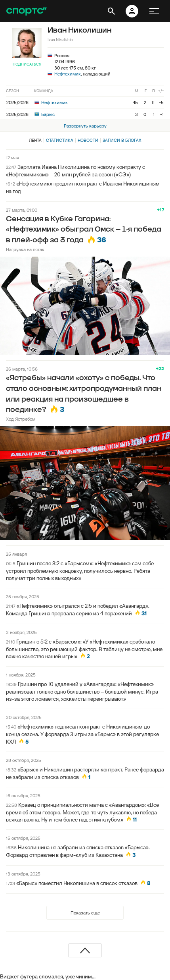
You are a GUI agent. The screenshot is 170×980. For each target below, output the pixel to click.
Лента (35, 140)
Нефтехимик (68, 74)
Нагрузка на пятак (25, 249)
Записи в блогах (122, 140)
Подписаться (27, 64)
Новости (88, 140)
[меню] (154, 11)
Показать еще (85, 913)
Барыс (45, 114)
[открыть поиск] (111, 11)
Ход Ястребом (21, 419)
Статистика (60, 140)
